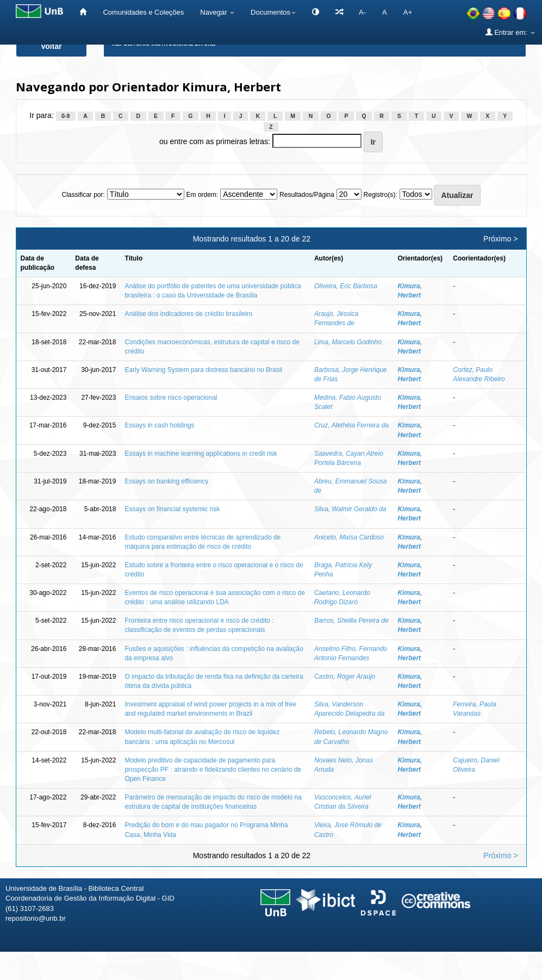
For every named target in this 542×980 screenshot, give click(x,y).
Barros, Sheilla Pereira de (351, 621)
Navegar (217, 12)
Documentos (273, 12)
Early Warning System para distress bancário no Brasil (203, 370)
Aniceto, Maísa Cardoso (349, 537)
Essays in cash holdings (159, 425)
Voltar (51, 46)
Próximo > (500, 239)
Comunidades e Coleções (143, 12)
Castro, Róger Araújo (345, 677)
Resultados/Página (307, 195)
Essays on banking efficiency (166, 481)
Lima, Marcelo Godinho (348, 342)
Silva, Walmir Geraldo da (350, 509)
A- (362, 12)
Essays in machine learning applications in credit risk (201, 454)
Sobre (524, 968)
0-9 (66, 116)
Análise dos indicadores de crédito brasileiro (188, 314)
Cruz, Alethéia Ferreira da (351, 425)
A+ (408, 12)
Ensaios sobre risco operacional (171, 398)
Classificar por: (83, 195)
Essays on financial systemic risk (172, 509)
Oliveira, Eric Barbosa (346, 286)
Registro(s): (381, 195)
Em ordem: (203, 195)
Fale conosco (478, 968)
